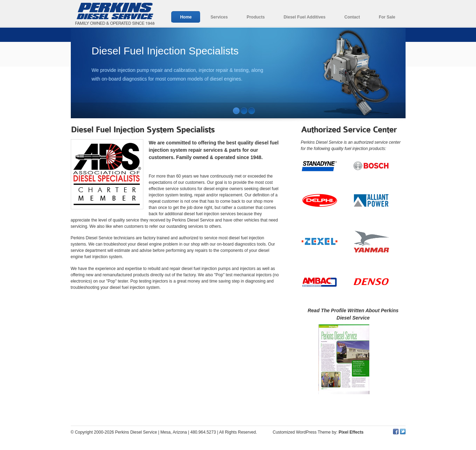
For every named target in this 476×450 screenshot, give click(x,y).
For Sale (387, 17)
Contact (352, 17)
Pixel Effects (351, 432)
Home (186, 17)
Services (219, 17)
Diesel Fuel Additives (304, 17)
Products (256, 17)
